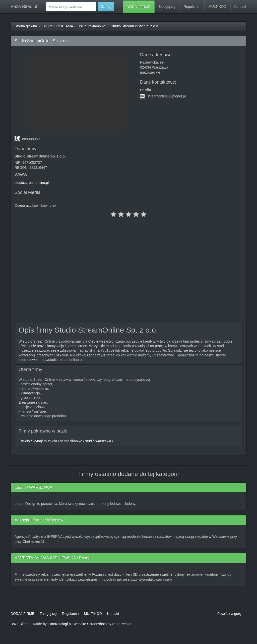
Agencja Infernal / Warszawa (40, 520)
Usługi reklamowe (91, 26)
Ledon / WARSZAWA (33, 487)
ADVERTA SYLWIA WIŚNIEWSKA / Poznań (54, 558)
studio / (26, 441)
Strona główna (26, 26)
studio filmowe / (72, 441)
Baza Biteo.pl (24, 7)
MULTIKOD (217, 7)
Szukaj (106, 7)
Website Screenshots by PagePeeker (103, 624)
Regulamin (192, 7)
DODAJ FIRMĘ (139, 7)
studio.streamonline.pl (32, 183)
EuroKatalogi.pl (60, 624)
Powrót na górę (229, 614)
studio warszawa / (99, 441)
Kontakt (240, 7)
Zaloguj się (167, 7)
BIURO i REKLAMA (58, 26)
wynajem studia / (45, 441)
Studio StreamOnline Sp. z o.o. (135, 26)
